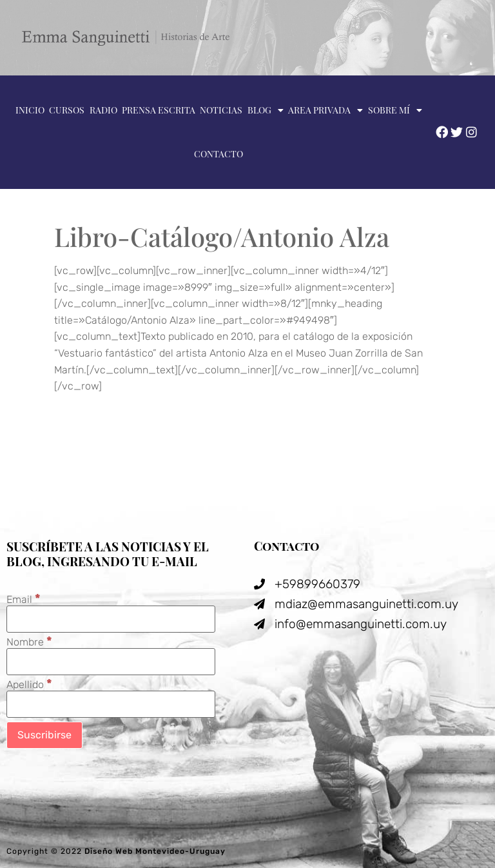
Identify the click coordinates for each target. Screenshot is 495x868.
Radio (103, 110)
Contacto (218, 154)
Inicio (30, 110)
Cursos (67, 110)
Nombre (29, 641)
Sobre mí (395, 110)
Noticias (221, 110)
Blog (266, 110)
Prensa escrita (159, 110)
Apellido (29, 684)
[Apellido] (111, 704)
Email (24, 599)
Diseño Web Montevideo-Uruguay (155, 851)
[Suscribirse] (44, 735)
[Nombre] (111, 662)
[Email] (111, 619)
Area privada (325, 110)
